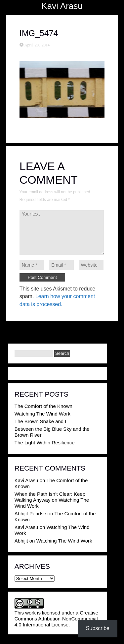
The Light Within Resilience (45, 443)
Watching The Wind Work (42, 414)
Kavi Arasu (62, 6)
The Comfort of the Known (43, 406)
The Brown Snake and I (41, 421)
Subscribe (98, 628)
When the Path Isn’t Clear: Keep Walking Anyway (50, 497)
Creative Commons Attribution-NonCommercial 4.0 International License (56, 619)
